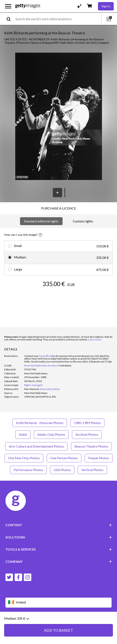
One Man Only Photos (24, 458)
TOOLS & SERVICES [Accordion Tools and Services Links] (59, 549)
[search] (10, 19)
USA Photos (62, 470)
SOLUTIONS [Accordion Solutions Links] (59, 537)
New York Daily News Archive (40, 365)
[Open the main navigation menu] (8, 6)
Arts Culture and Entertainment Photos (36, 446)
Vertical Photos (92, 470)
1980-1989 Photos (87, 423)
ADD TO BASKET (58, 633)
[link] (32, 389)
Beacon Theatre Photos (91, 446)
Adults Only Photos (51, 434)
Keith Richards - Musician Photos (40, 423)
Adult (23, 434)
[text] (58, 19)
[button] (59, 117)
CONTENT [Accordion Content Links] (59, 525)
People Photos (99, 458)
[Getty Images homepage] (28, 6)
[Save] (57, 193)
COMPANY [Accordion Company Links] (59, 561)
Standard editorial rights (41, 221)
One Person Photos (64, 458)
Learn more (95, 339)
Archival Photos (87, 434)
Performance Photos (28, 470)
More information (50, 389)
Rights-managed (33, 385)
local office (45, 356)
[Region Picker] (59, 602)
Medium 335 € (17, 621)
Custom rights (83, 221)
